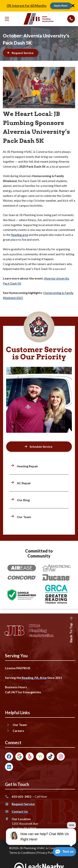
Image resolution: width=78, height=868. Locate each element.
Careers (18, 731)
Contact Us (20, 811)
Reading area (20, 235)
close (71, 839)
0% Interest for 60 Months (27, 6)
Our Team (20, 725)
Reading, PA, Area (34, 678)
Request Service (23, 804)
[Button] (61, 6)
